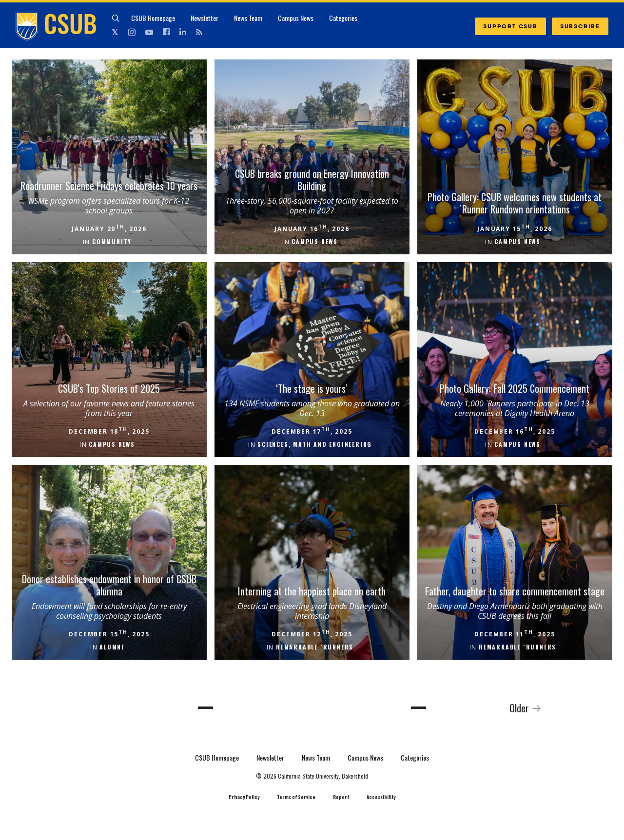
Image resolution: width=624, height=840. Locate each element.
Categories (343, 18)
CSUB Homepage (153, 18)
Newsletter (205, 18)
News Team (248, 18)
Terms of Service (296, 797)
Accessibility (381, 797)
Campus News (296, 18)
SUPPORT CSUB (510, 26)
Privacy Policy (244, 797)
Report (341, 797)
